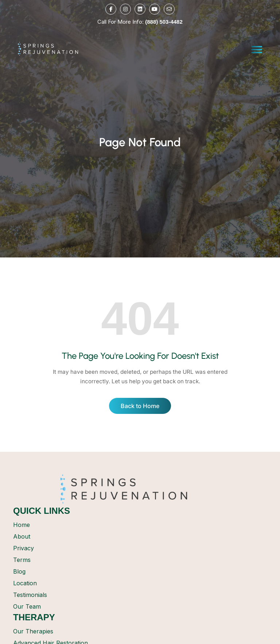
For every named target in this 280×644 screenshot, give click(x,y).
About (22, 536)
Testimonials (30, 595)
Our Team (27, 606)
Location (25, 583)
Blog (19, 571)
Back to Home (140, 406)
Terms (22, 560)
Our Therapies (33, 631)
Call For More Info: (140, 22)
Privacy (24, 548)
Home (22, 525)
